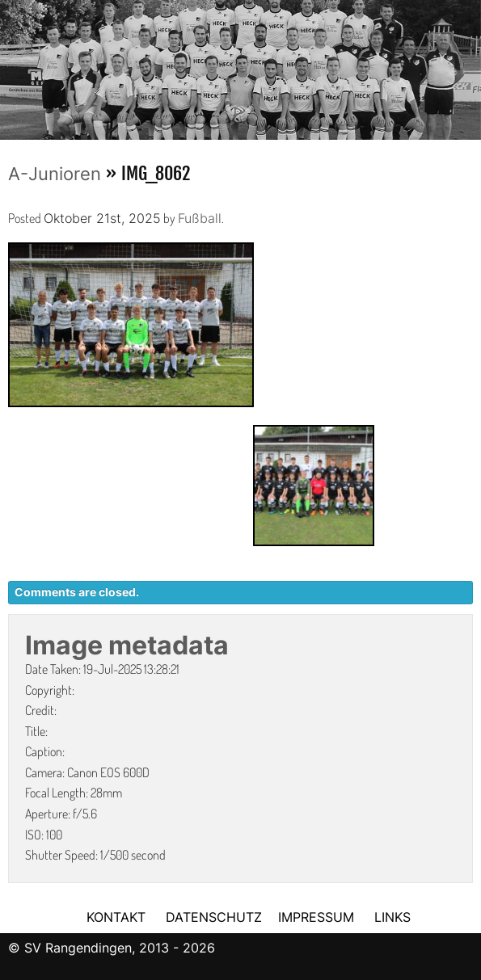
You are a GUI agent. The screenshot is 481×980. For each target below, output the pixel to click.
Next (469, 65)
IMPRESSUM (318, 917)
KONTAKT (116, 917)
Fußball (200, 218)
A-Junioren (55, 174)
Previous (12, 65)
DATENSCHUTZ (214, 917)
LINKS (392, 917)
